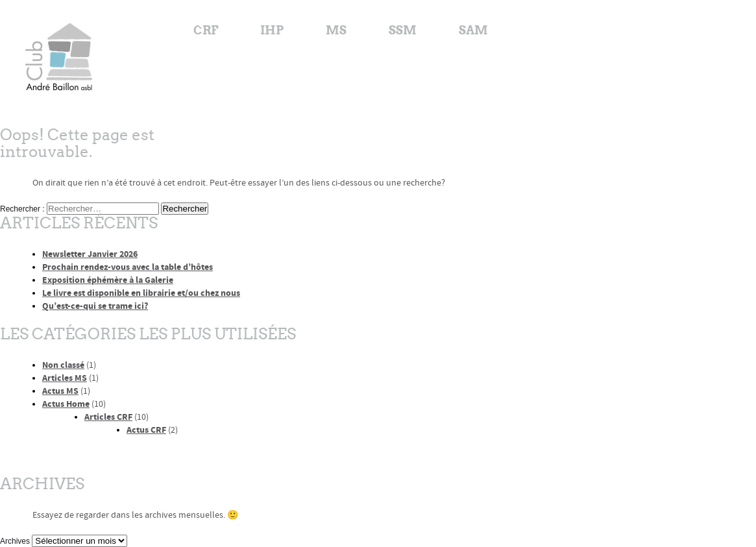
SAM (473, 30)
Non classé (63, 365)
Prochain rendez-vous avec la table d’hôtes (128, 267)
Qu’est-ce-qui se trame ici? (95, 306)
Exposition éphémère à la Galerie (108, 280)
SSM (403, 30)
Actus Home (66, 404)
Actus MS (60, 391)
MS (336, 30)
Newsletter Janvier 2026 (90, 254)
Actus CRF (146, 430)
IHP (272, 30)
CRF (206, 30)
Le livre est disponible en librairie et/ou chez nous (141, 293)
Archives (15, 541)
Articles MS (65, 378)
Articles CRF (108, 417)
